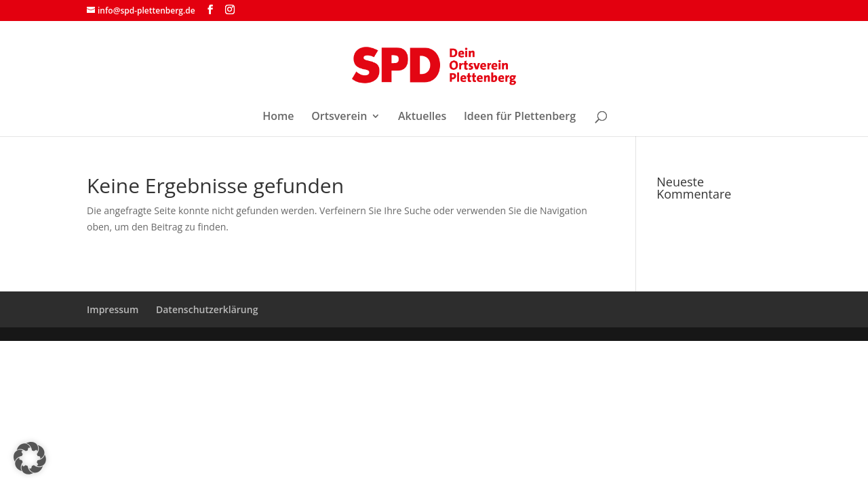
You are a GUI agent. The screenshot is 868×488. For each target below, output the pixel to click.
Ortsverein (339, 117)
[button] (30, 458)
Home (278, 117)
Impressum (113, 309)
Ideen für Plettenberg (520, 117)
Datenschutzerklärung (207, 309)
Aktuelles (422, 117)
